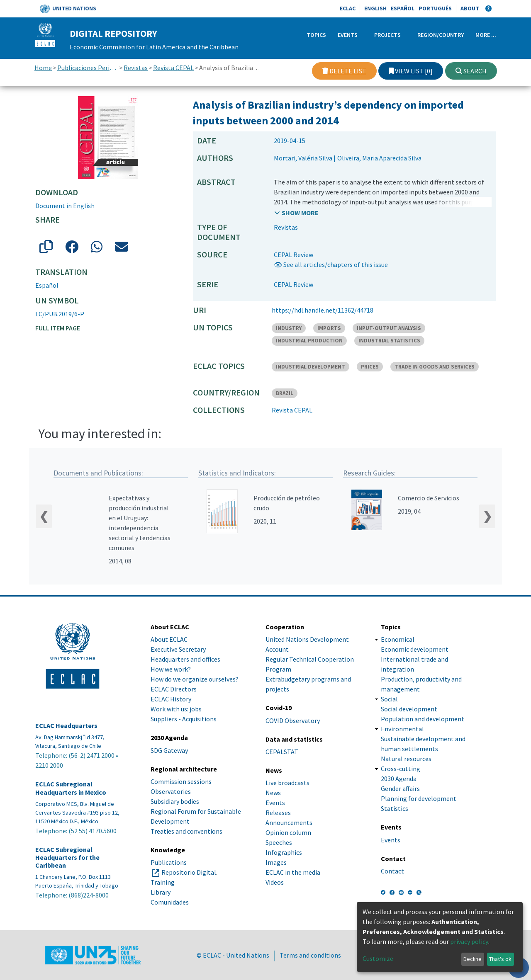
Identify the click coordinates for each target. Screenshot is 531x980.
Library (161, 892)
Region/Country (441, 35)
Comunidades (170, 902)
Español (403, 8)
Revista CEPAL (173, 68)
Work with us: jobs (176, 709)
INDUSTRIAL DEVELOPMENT (311, 367)
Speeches (279, 842)
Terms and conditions (310, 955)
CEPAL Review (294, 255)
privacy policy (469, 941)
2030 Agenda (399, 779)
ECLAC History (171, 699)
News (273, 793)
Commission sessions (181, 781)
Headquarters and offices (185, 659)
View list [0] (411, 71)
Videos (275, 882)
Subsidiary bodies (175, 801)
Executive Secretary (178, 649)
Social (389, 699)
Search (471, 71)
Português (435, 8)
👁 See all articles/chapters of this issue (331, 264)
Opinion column (288, 832)
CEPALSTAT (282, 752)
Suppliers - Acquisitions (184, 719)
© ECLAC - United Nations (233, 955)
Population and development (423, 719)
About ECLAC (169, 639)
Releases (278, 813)
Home (43, 68)
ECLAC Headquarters (66, 726)
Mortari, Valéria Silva (303, 158)
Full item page (58, 328)
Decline (473, 959)
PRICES (370, 367)
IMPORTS (329, 328)
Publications (169, 862)
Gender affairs (400, 788)
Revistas (136, 68)
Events (348, 35)
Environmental (402, 729)
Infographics (284, 852)
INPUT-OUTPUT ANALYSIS (389, 328)
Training (163, 882)
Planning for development (419, 798)
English (375, 8)
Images (276, 862)
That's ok (500, 959)
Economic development (415, 649)
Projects (387, 35)
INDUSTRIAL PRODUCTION (309, 341)
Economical (398, 639)
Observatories (171, 791)
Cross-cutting (401, 769)
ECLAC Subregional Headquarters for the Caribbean (67, 857)
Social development (409, 709)
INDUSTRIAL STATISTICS (389, 341)
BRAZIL (285, 393)
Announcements (289, 822)
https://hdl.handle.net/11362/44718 (323, 310)
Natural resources (406, 759)
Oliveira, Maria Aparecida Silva (379, 158)
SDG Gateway (169, 750)
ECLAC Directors (174, 689)
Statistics (395, 808)
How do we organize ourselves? (195, 679)
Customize (378, 958)
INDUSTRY (289, 328)
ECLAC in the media (293, 872)
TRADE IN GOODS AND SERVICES (435, 367)
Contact (392, 871)
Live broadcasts (287, 783)
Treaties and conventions (186, 831)
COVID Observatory (293, 720)
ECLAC (348, 8)
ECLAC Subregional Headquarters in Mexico (71, 788)
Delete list (344, 71)
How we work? (171, 669)
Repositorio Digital (189, 872)
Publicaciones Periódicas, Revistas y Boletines (88, 68)
